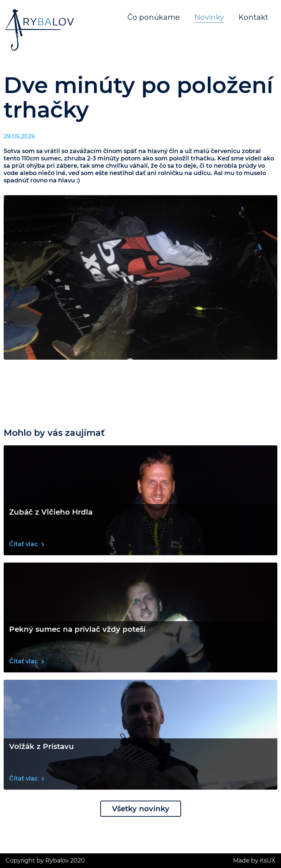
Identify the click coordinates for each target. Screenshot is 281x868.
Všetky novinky (141, 809)
